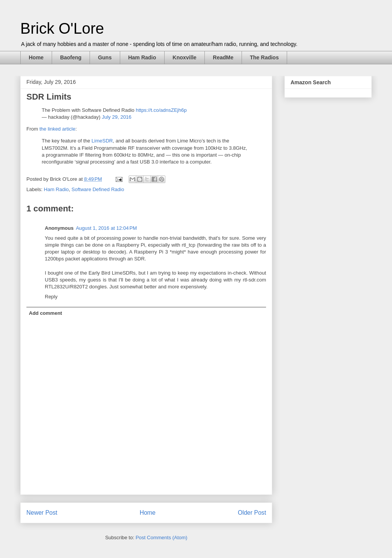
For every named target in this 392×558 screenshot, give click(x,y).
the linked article (57, 129)
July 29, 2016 (117, 117)
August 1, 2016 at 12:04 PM (106, 228)
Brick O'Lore (62, 28)
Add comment (46, 313)
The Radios (264, 57)
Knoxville (185, 57)
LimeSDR (102, 141)
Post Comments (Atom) (161, 538)
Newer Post (42, 513)
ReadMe (223, 57)
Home (36, 57)
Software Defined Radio (98, 189)
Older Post (252, 513)
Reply (51, 297)
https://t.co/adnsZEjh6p (161, 110)
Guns (105, 57)
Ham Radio (142, 57)
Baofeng (71, 57)
